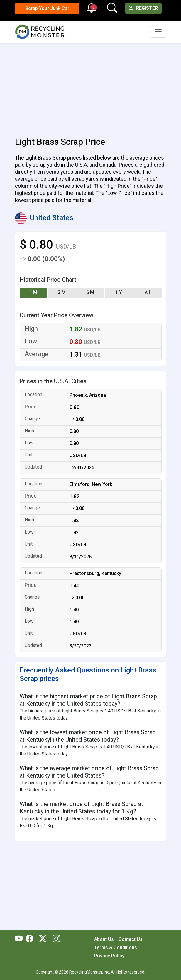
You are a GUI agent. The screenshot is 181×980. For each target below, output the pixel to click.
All (147, 292)
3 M (62, 292)
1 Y (119, 292)
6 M (90, 292)
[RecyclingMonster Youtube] (20, 939)
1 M (33, 292)
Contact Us (131, 939)
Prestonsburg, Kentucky (95, 573)
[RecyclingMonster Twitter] (43, 939)
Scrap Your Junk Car (47, 8)
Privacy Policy (109, 956)
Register (143, 8)
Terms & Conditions (116, 947)
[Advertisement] (91, 87)
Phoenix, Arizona (88, 395)
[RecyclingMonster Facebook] (31, 939)
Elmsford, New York (91, 484)
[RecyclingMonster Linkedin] (55, 939)
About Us (104, 939)
